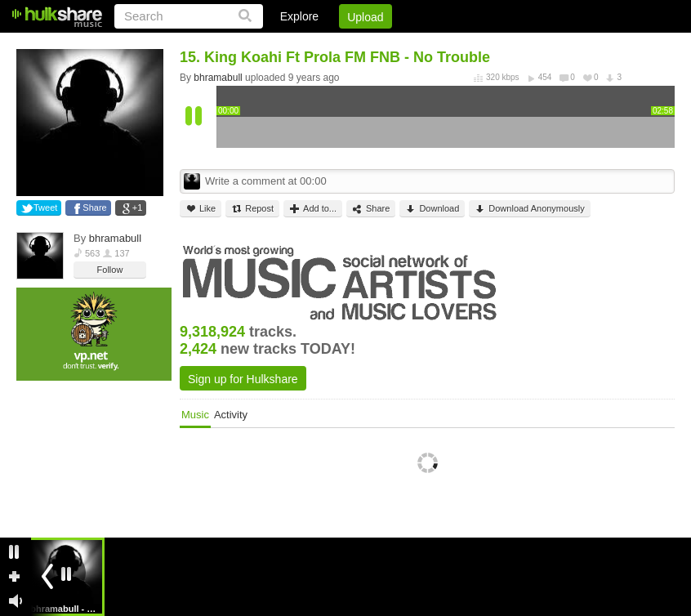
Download (432, 209)
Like (201, 209)
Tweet (45, 208)
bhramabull (115, 238)
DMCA (507, 45)
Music (195, 415)
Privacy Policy (584, 45)
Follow (110, 270)
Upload (365, 17)
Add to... (313, 209)
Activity (231, 415)
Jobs (453, 45)
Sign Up (396, 45)
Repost (252, 209)
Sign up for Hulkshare (243, 379)
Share (94, 208)
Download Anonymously (529, 209)
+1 (138, 208)
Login (337, 45)
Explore (299, 16)
